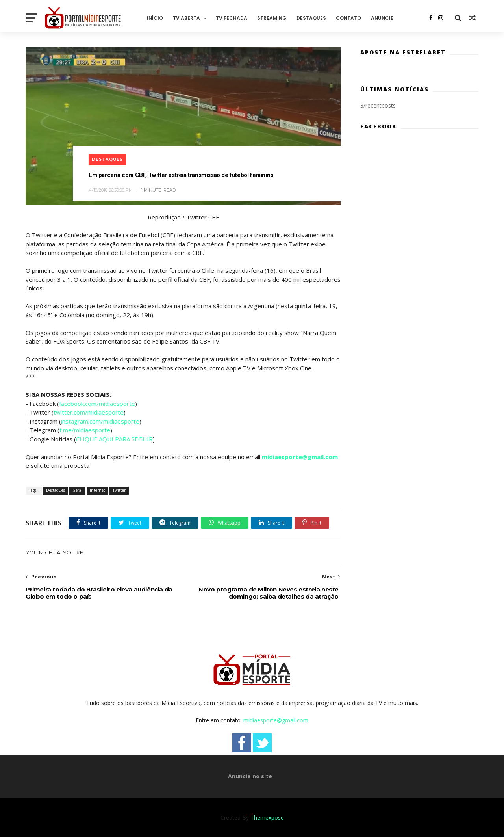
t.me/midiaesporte (85, 430)
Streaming (272, 18)
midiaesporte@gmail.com (300, 457)
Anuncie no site (250, 776)
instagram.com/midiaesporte (100, 421)
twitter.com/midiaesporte (89, 412)
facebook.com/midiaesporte (97, 404)
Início (155, 18)
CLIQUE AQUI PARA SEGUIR (114, 439)
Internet (97, 490)
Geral (77, 490)
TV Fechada (232, 18)
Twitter (119, 490)
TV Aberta (186, 18)
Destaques (311, 18)
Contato (348, 18)
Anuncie (382, 18)
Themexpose (267, 817)
